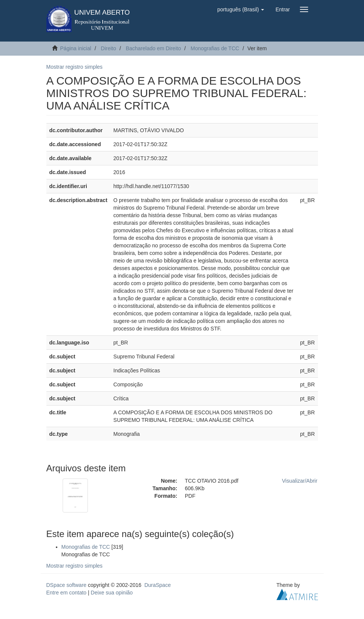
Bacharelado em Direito (153, 48)
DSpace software (67, 585)
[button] (241, 9)
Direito (108, 48)
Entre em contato (67, 593)
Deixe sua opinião (112, 593)
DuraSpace (158, 585)
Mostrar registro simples (74, 67)
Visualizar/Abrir (300, 481)
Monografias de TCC (215, 48)
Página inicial (76, 48)
